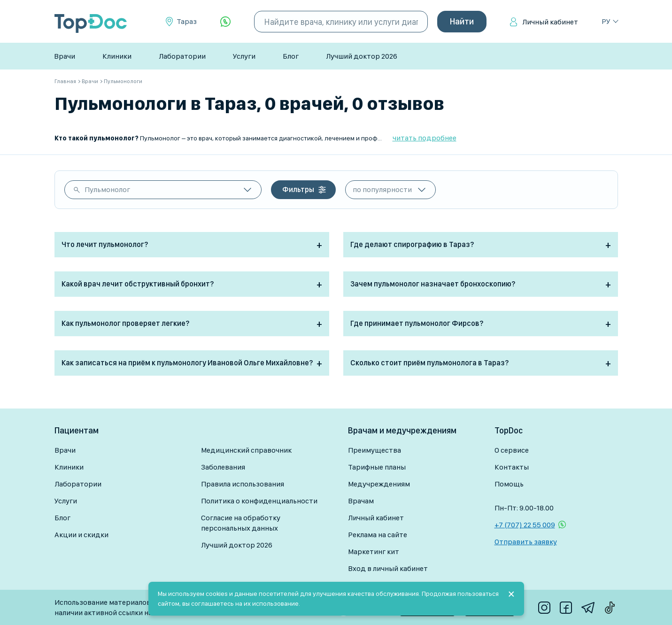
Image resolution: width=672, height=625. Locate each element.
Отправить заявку (526, 542)
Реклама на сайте (378, 535)
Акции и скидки (81, 535)
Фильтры (298, 189)
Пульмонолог (107, 189)
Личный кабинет (550, 22)
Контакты (512, 467)
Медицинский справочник (246, 450)
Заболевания (223, 467)
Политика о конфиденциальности (259, 501)
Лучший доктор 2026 (362, 56)
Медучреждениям (379, 484)
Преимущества (375, 450)
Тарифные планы (377, 467)
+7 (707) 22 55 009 (525, 525)
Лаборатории (182, 56)
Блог (291, 56)
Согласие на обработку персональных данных (241, 523)
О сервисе (512, 450)
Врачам (361, 501)
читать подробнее (425, 138)
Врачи (65, 56)
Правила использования (243, 484)
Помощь (509, 484)
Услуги (244, 56)
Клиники (117, 56)
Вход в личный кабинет (388, 568)
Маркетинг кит (374, 552)
